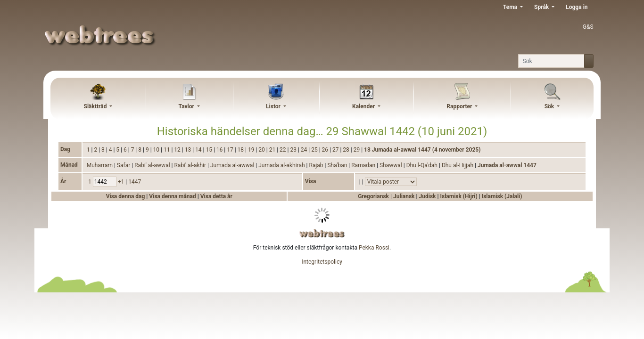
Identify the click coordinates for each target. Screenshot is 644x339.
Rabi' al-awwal (153, 165)
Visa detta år (216, 196)
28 (347, 150)
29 (357, 150)
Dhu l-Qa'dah (423, 165)
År (63, 181)
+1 (122, 182)
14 (199, 150)
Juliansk (404, 196)
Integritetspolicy (322, 262)
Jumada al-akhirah (282, 165)
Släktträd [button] (96, 106)
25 (315, 150)
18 (241, 150)
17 (231, 150)
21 (273, 150)
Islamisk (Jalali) (502, 196)
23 (294, 150)
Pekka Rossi (374, 248)
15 (209, 150)
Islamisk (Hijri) (458, 196)
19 (252, 150)
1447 (135, 182)
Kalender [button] (364, 106)
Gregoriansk (373, 196)
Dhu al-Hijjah (458, 165)
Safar (124, 165)
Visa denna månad (173, 196)
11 (167, 150)
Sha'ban (338, 165)
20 (262, 150)
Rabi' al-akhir (191, 165)
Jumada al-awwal (233, 165)
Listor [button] (274, 106)
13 (189, 150)
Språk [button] (542, 7)
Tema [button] (511, 7)
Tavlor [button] (187, 106)
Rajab (317, 165)
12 (178, 150)
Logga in (577, 7)
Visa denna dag (126, 196)
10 (157, 150)
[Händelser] (391, 182)
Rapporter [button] (460, 106)
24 (305, 150)
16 (220, 150)
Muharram (100, 165)
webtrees (322, 233)
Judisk (428, 196)
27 (336, 150)
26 (326, 150)
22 (283, 150)
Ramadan (364, 165)
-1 (90, 182)
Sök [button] (550, 106)
